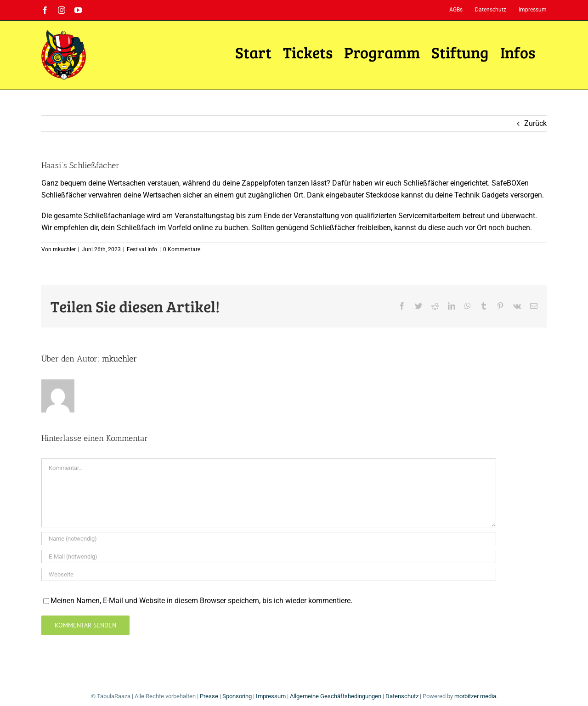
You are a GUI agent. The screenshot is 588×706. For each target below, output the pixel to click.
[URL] (269, 574)
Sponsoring (237, 696)
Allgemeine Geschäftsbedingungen (336, 696)
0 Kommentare (182, 249)
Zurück (535, 123)
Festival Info (142, 249)
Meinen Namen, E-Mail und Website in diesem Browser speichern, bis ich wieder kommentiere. (201, 601)
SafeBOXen (510, 183)
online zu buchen (220, 228)
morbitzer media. (476, 696)
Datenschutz (402, 696)
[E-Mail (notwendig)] (269, 556)
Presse (209, 696)
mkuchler (64, 249)
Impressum (271, 696)
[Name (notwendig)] (269, 539)
